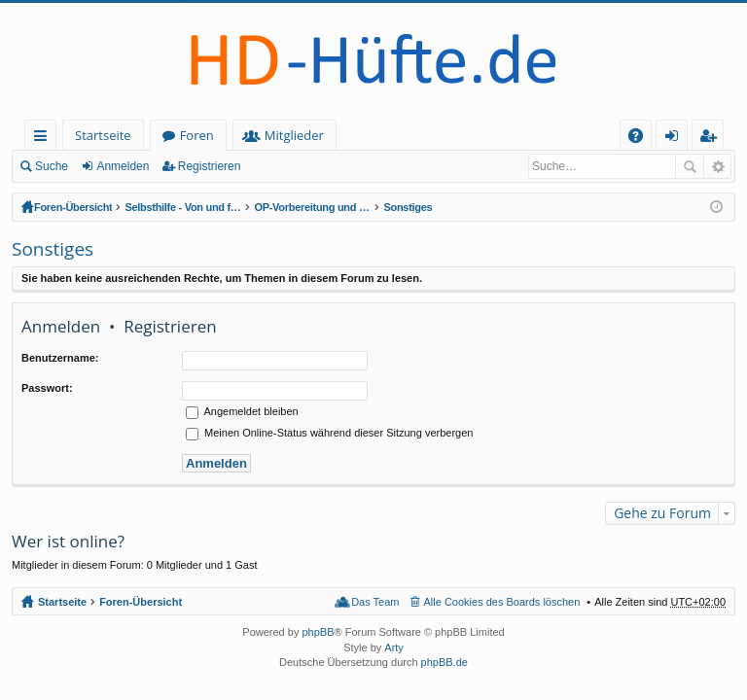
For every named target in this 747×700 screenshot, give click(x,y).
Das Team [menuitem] (375, 602)
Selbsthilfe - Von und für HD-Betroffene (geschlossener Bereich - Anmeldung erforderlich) (183, 207)
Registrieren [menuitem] (712, 139)
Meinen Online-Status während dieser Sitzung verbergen (329, 433)
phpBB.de (445, 662)
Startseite (103, 135)
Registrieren (210, 166)
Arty (394, 647)
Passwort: (47, 388)
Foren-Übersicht (73, 207)
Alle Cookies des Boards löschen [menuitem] (502, 602)
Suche (52, 166)
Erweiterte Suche (717, 166)
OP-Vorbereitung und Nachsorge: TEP (312, 207)
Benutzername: (60, 358)
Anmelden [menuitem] (677, 139)
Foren (197, 135)
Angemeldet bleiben (242, 411)
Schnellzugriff (44, 139)
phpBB (318, 632)
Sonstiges (408, 207)
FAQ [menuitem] (642, 139)
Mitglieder (294, 135)
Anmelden (123, 166)
